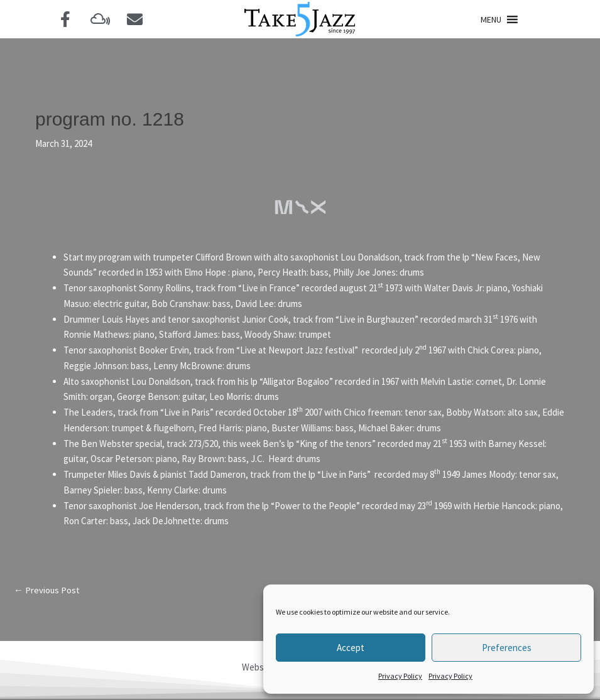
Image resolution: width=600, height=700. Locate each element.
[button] (491, 19)
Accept (351, 648)
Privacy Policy (400, 676)
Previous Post (47, 590)
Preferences (507, 648)
